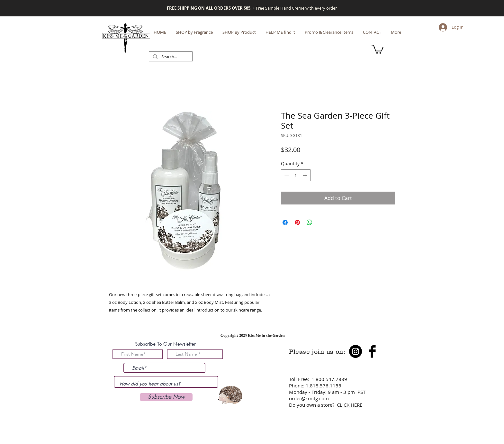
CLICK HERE (350, 405)
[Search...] (170, 57)
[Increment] (306, 175)
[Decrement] (286, 175)
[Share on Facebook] (285, 222)
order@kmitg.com (309, 398)
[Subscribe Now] (166, 397)
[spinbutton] (296, 175)
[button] (378, 49)
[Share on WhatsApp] (310, 222)
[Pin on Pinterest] (297, 222)
